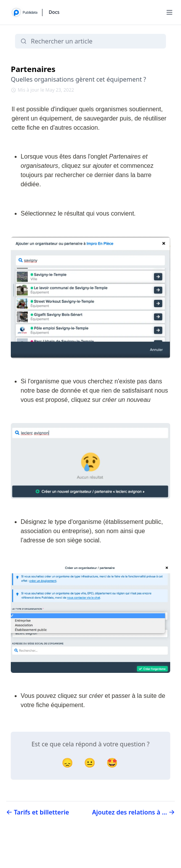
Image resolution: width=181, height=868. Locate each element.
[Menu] (169, 12)
